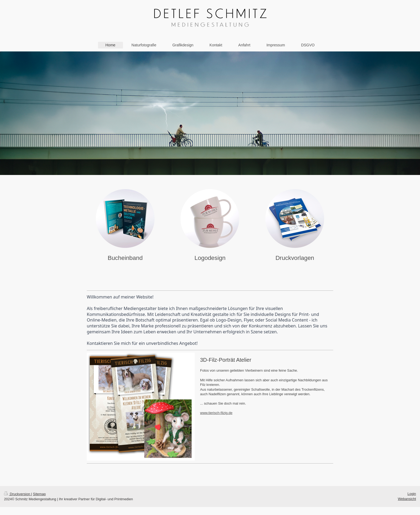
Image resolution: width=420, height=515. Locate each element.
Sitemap (39, 494)
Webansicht (407, 499)
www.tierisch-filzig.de (216, 413)
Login (412, 494)
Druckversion (18, 494)
